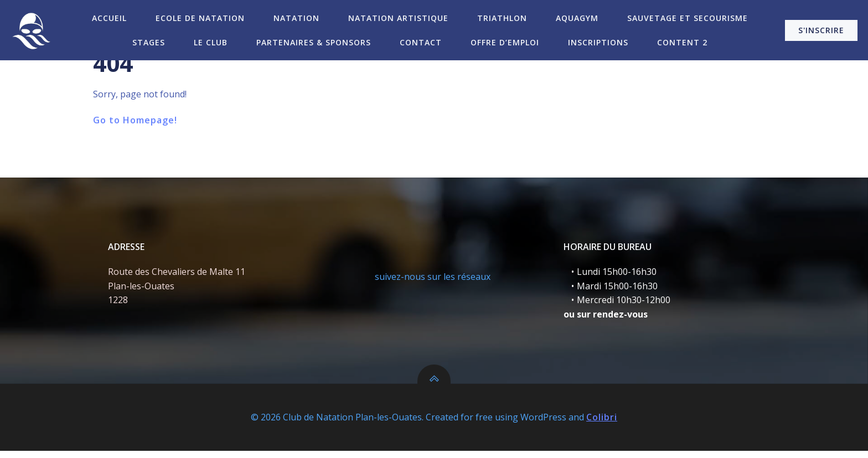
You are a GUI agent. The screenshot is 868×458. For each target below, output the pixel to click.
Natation (296, 17)
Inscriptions (598, 42)
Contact (421, 42)
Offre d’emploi (505, 42)
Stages (149, 42)
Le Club (211, 42)
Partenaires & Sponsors (314, 42)
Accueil (109, 17)
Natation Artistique (398, 17)
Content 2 (682, 42)
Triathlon (502, 17)
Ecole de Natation (200, 17)
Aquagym (577, 17)
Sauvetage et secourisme (688, 17)
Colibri (602, 425)
